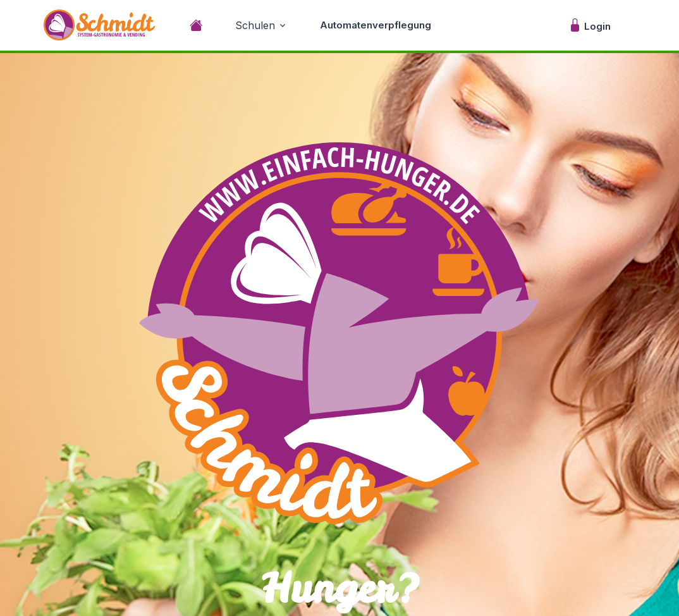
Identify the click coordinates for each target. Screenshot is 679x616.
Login (590, 25)
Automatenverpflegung (376, 25)
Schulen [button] (255, 25)
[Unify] (99, 25)
